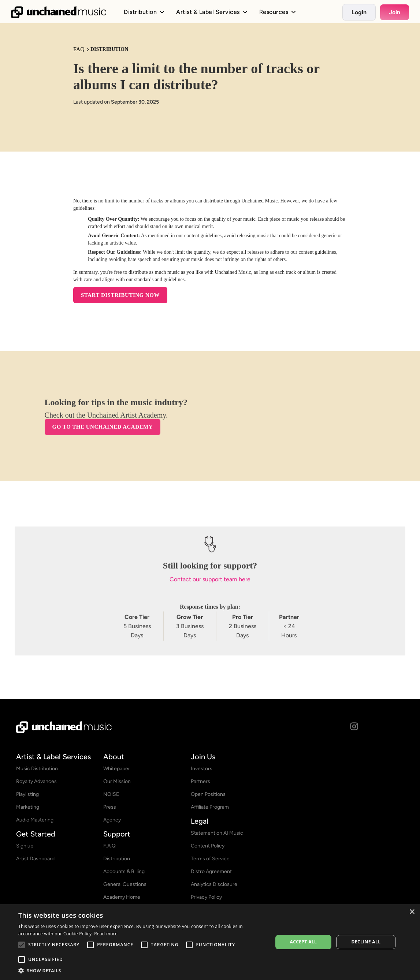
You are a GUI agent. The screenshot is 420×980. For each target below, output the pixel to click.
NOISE (111, 794)
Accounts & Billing (124, 871)
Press (110, 807)
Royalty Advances (36, 781)
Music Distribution (37, 769)
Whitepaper (117, 769)
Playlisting (27, 794)
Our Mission (117, 781)
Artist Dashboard (35, 859)
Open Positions (208, 794)
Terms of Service (210, 859)
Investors (202, 769)
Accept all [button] (303, 942)
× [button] (412, 912)
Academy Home (122, 897)
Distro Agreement (211, 871)
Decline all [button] (366, 942)
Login (359, 12)
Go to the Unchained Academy (103, 431)
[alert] (210, 942)
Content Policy (208, 846)
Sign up (25, 846)
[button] (142, 971)
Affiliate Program (210, 807)
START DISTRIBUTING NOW (120, 295)
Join (395, 12)
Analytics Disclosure (214, 884)
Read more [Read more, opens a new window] (106, 934)
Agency (112, 820)
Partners (200, 781)
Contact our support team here (210, 583)
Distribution (117, 859)
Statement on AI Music (217, 833)
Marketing (28, 807)
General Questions (125, 884)
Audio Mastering (35, 820)
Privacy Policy (206, 897)
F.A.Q (109, 846)
